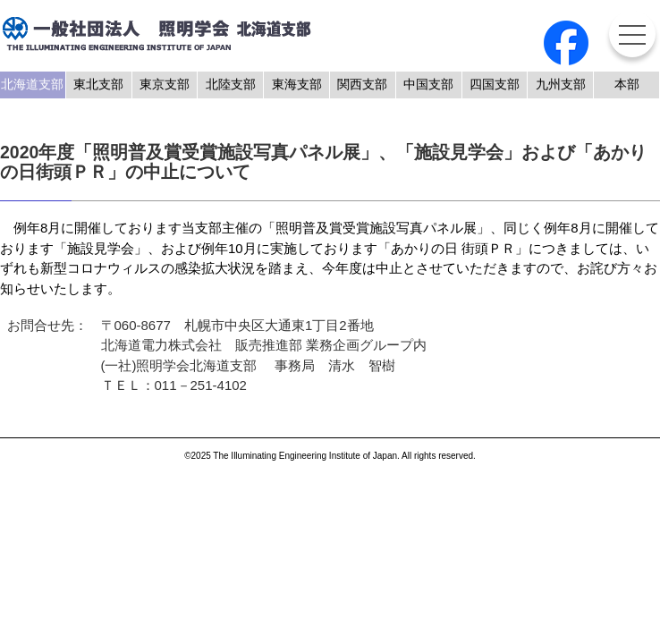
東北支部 (98, 85)
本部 (627, 85)
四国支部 (495, 85)
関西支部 (362, 85)
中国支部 (428, 85)
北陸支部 (231, 85)
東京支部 (165, 85)
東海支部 (297, 85)
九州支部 (561, 85)
